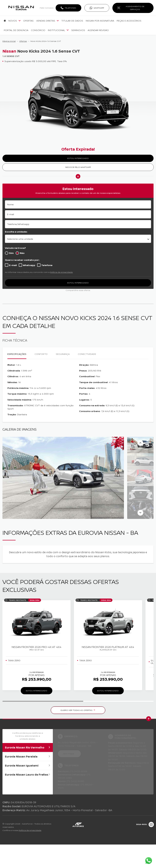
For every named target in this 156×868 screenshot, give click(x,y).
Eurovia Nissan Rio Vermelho (28, 747)
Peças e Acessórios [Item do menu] (129, 21)
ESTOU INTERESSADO (78, 158)
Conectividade (87, 354)
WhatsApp (99, 8)
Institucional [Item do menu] (58, 30)
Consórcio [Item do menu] (38, 30)
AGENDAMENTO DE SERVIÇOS (135, 8)
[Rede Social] (151, 824)
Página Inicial (9, 41)
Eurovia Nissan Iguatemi (28, 766)
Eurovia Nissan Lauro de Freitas (28, 775)
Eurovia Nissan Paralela (28, 757)
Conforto (41, 354)
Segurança (63, 354)
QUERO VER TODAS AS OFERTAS (78, 710)
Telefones (70, 8)
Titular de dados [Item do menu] (72, 21)
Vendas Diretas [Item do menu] (47, 21)
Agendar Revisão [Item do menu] (98, 30)
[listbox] (78, 239)
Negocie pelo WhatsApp (78, 167)
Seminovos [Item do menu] (78, 30)
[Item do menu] (5, 21)
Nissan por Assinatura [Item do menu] (100, 21)
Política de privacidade (61, 272)
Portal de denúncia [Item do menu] (16, 30)
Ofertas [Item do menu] (28, 21)
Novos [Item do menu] (14, 21)
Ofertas (23, 41)
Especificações (17, 354)
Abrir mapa (68, 754)
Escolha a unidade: (16, 232)
